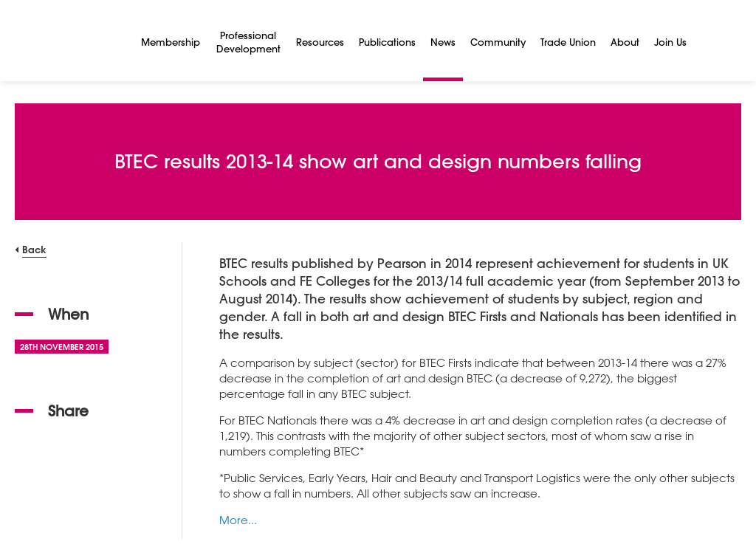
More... (238, 520)
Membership (171, 42)
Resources (320, 42)
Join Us (670, 42)
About (625, 42)
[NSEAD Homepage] (67, 41)
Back (34, 249)
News (443, 42)
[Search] (712, 41)
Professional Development (248, 42)
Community (498, 42)
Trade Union (568, 42)
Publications (387, 42)
